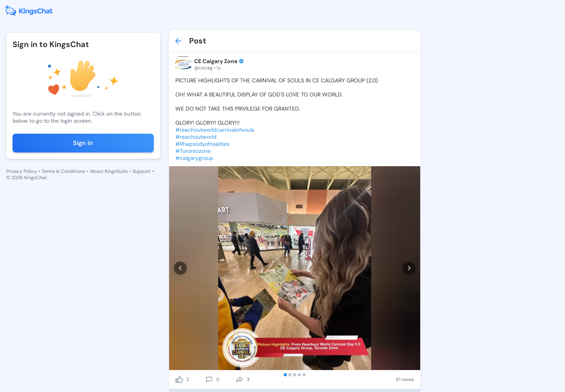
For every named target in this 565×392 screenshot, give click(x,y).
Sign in (83, 143)
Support (142, 171)
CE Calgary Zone (216, 61)
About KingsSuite (109, 171)
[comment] (209, 379)
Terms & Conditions (63, 171)
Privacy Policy (22, 171)
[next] (409, 268)
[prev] (180, 268)
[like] (179, 379)
